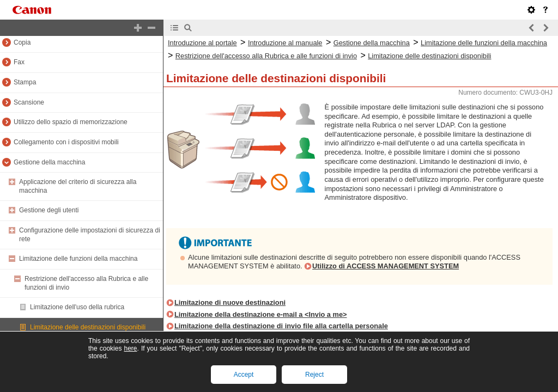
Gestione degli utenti (49, 210)
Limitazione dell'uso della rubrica (77, 307)
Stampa (25, 82)
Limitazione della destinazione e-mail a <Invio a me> (260, 314)
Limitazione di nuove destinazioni (230, 302)
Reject (314, 375)
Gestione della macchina (49, 162)
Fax (19, 62)
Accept (244, 375)
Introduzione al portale (202, 43)
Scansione (29, 102)
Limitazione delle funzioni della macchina (78, 259)
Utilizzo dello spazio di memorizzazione (71, 122)
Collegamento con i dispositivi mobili (66, 142)
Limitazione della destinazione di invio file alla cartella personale (281, 326)
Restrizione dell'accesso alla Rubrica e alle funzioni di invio (266, 56)
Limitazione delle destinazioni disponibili (88, 327)
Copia (22, 42)
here (130, 348)
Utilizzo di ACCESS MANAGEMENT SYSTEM (386, 266)
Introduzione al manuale (285, 43)
